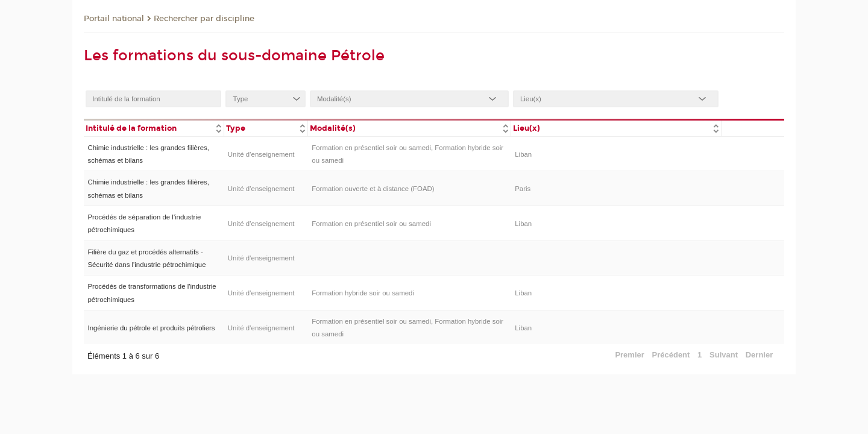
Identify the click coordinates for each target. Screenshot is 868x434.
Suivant (724, 355)
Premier (629, 355)
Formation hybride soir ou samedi (363, 293)
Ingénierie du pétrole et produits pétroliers (151, 328)
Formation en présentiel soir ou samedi (371, 224)
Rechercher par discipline (204, 19)
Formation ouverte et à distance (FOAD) (373, 189)
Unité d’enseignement (261, 154)
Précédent (671, 355)
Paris (523, 189)
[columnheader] (154, 127)
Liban (523, 154)
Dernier (759, 355)
